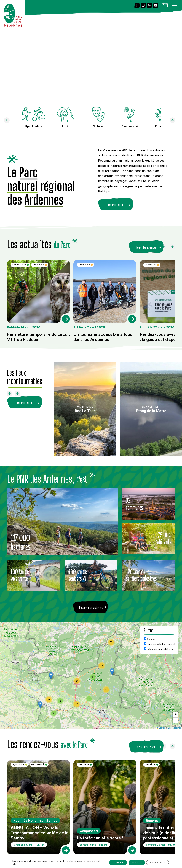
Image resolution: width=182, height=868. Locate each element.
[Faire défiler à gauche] (165, 245)
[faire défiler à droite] (174, 121)
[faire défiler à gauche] (8, 121)
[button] (112, 669)
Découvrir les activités (91, 605)
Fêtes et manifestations (158, 647)
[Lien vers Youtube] (156, 6)
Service (150, 637)
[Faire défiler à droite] (174, 245)
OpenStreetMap (175, 725)
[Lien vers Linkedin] (149, 6)
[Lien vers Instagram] (143, 6)
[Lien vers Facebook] (137, 6)
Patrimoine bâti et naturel (159, 642)
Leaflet (161, 725)
